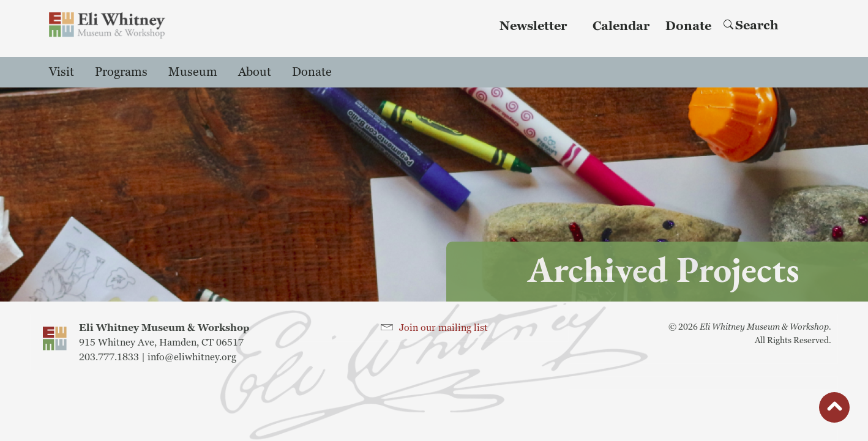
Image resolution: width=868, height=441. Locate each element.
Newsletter (533, 26)
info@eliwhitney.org (192, 357)
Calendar (621, 26)
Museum (193, 72)
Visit (62, 72)
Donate (688, 26)
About (255, 72)
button (834, 410)
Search (751, 26)
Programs (121, 72)
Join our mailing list (443, 328)
